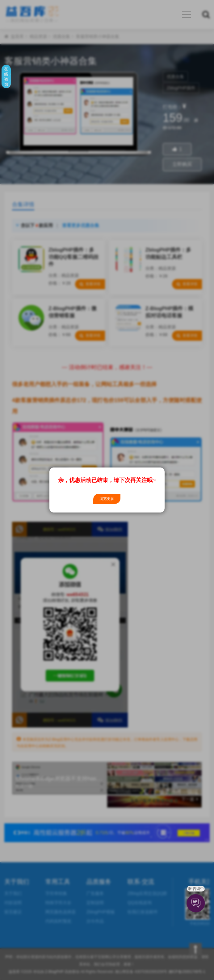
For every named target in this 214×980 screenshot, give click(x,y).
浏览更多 (107, 499)
